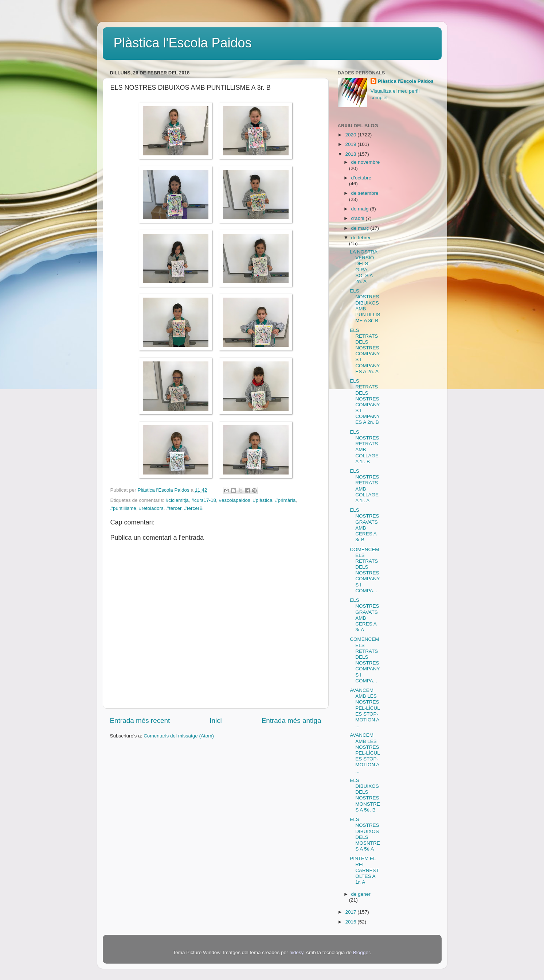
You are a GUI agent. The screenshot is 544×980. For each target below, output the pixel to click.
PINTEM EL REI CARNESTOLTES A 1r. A (364, 870)
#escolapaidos (234, 500)
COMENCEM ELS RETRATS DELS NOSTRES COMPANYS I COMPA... (365, 570)
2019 (351, 144)
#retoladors (151, 508)
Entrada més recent (140, 721)
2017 (351, 912)
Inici (216, 721)
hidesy (296, 952)
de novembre (366, 162)
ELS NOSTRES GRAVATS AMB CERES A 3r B (364, 525)
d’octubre (361, 178)
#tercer (174, 508)
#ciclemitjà (177, 500)
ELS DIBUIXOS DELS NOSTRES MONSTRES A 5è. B (365, 795)
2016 (351, 922)
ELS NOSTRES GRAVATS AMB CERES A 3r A (364, 615)
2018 (351, 154)
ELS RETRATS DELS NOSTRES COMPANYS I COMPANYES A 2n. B (365, 402)
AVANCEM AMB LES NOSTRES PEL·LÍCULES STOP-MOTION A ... (365, 708)
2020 (351, 135)
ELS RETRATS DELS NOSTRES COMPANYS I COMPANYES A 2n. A (365, 351)
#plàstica (263, 500)
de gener (361, 894)
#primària (285, 500)
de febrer (361, 238)
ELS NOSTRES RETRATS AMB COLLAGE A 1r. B (364, 447)
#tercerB (193, 508)
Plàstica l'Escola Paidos (183, 43)
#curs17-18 (204, 500)
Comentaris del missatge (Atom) (179, 736)
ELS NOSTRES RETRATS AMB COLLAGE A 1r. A (364, 486)
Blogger (361, 952)
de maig (361, 209)
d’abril (359, 218)
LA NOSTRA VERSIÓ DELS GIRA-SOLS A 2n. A (363, 267)
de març (361, 228)
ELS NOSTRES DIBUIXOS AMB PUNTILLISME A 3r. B (365, 306)
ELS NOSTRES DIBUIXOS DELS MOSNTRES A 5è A (365, 834)
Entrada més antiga (291, 721)
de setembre (365, 193)
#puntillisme (123, 508)
